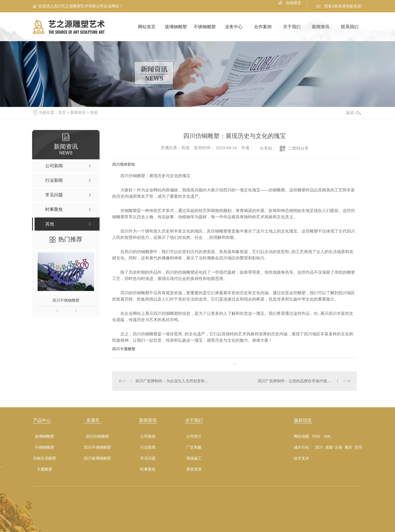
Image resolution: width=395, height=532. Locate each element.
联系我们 (350, 27)
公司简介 (194, 436)
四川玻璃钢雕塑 (97, 458)
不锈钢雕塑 (205, 27)
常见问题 (148, 458)
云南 (338, 447)
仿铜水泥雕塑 (44, 458)
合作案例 (263, 27)
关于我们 (292, 27)
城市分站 (301, 447)
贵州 (358, 447)
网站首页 (147, 27)
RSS (316, 436)
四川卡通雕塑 (124, 349)
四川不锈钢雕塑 (66, 300)
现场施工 (194, 458)
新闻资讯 (321, 27)
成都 (329, 447)
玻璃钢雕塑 (176, 27)
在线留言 (294, 3)
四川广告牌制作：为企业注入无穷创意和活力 (173, 381)
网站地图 (301, 436)
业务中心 (234, 27)
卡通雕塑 (44, 469)
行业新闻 (148, 447)
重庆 (348, 447)
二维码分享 (298, 148)
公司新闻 (148, 436)
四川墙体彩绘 (124, 164)
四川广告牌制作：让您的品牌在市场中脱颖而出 (298, 381)
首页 (62, 112)
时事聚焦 (148, 469)
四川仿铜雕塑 (97, 436)
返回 (353, 113)
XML (327, 436)
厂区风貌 (194, 447)
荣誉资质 (194, 469)
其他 (94, 112)
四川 (319, 447)
